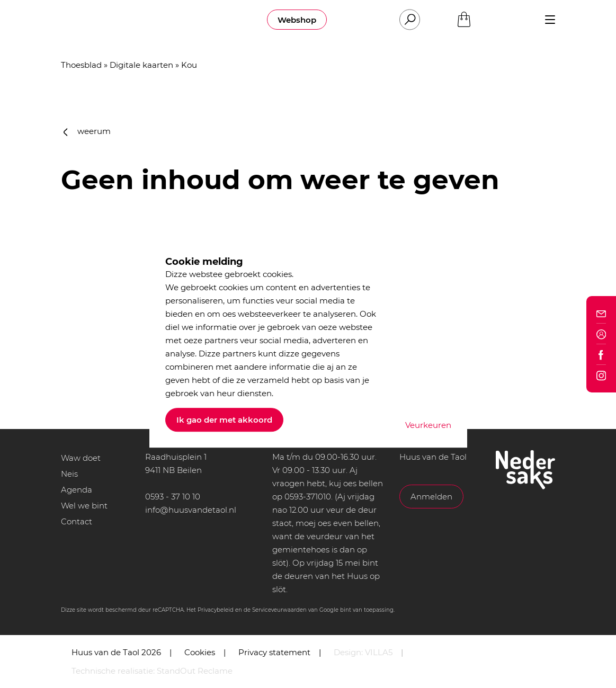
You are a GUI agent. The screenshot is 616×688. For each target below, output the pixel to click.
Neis (69, 474)
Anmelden (431, 497)
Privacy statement (274, 652)
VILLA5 (379, 652)
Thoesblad (81, 65)
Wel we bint (84, 506)
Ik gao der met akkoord (224, 420)
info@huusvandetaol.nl (191, 510)
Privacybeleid (216, 610)
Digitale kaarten (141, 65)
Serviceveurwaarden (279, 610)
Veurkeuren (428, 425)
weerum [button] (87, 131)
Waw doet (81, 458)
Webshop (297, 20)
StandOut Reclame (195, 671)
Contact (77, 521)
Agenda (77, 490)
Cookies (200, 652)
